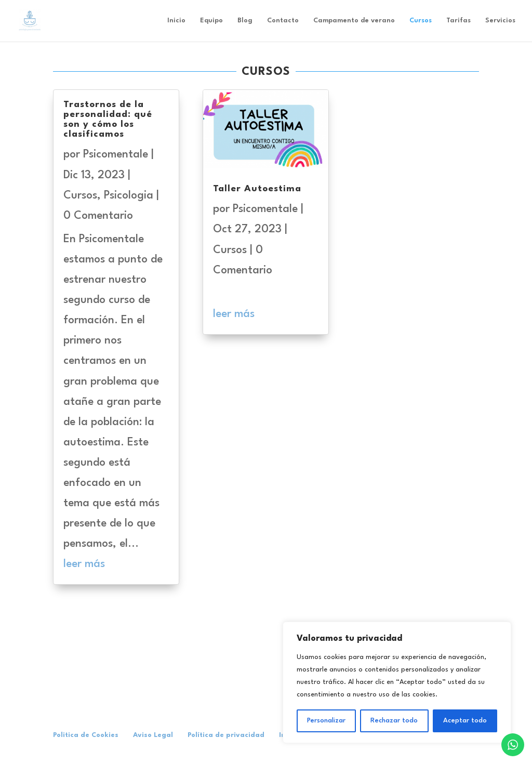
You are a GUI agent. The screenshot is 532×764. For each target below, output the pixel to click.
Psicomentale (116, 155)
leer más (84, 564)
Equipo (211, 21)
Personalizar (326, 721)
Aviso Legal (153, 735)
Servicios (500, 21)
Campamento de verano (354, 21)
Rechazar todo (394, 721)
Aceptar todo (465, 721)
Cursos (421, 21)
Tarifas (458, 21)
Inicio (176, 21)
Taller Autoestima (257, 189)
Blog (245, 21)
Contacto (283, 21)
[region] (397, 682)
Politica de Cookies (86, 735)
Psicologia (129, 196)
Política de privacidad (226, 735)
